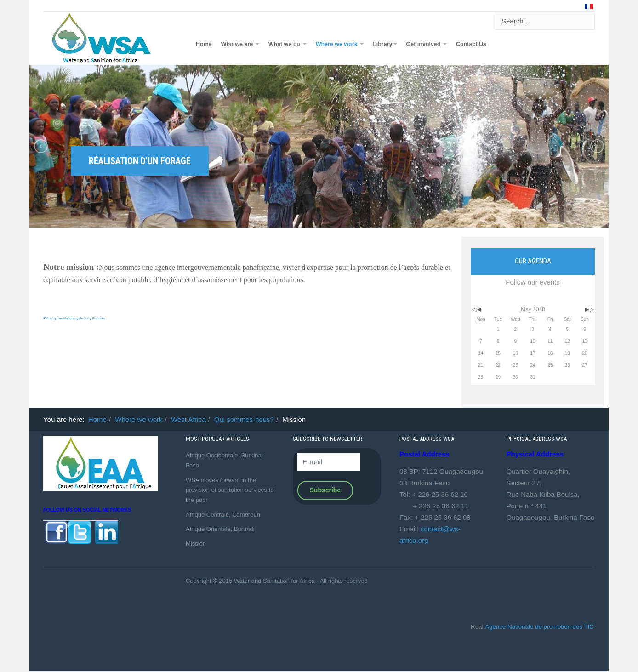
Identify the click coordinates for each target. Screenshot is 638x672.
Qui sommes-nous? (244, 419)
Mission (196, 544)
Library (385, 44)
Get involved (427, 44)
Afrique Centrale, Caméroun (223, 515)
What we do (288, 44)
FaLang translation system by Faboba (74, 318)
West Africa (188, 419)
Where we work (340, 44)
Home (204, 44)
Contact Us (471, 44)
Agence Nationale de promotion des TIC (539, 627)
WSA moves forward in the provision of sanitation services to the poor (230, 490)
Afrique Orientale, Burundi (220, 529)
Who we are (240, 44)
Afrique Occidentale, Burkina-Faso (225, 460)
